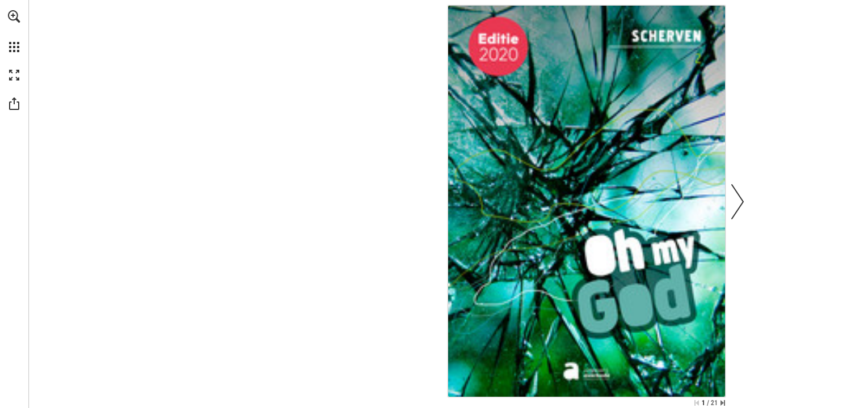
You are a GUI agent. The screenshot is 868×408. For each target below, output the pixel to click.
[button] (14, 16)
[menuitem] (14, 31)
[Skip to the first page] (697, 403)
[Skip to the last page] (723, 403)
